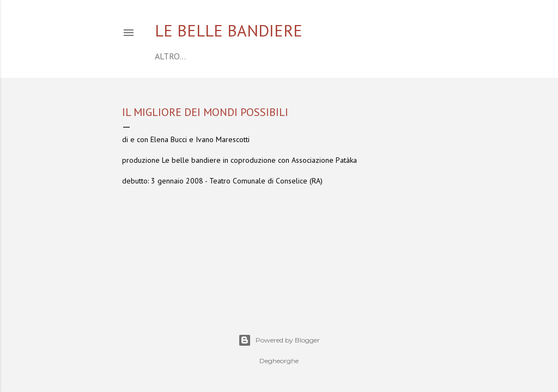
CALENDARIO (210, 56)
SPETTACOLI (319, 56)
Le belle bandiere (229, 30)
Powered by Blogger (279, 340)
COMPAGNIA (265, 56)
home (167, 56)
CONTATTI (369, 56)
